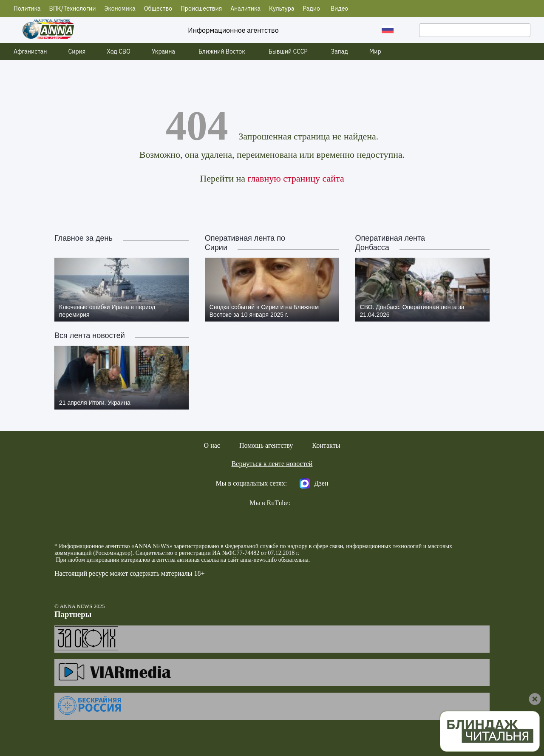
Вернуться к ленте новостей (272, 464)
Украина (163, 51)
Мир (375, 51)
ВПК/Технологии (73, 9)
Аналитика (245, 9)
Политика (27, 9)
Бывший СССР (288, 51)
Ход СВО (119, 51)
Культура (282, 9)
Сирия (77, 51)
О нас (212, 445)
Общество (158, 9)
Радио (311, 9)
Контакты (326, 445)
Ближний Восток (222, 51)
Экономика (120, 9)
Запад (340, 51)
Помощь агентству (266, 445)
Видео (339, 9)
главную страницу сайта (296, 178)
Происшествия (201, 9)
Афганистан (30, 51)
